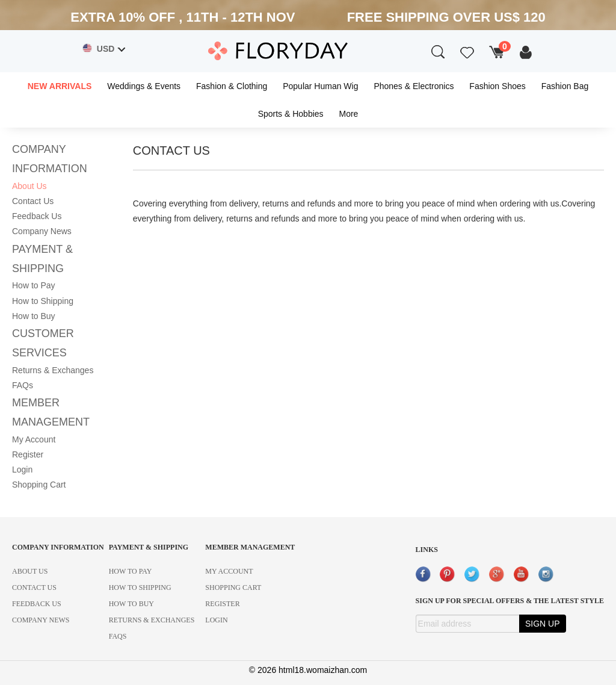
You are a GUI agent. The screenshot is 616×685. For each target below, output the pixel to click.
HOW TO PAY (131, 571)
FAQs (23, 385)
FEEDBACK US (37, 604)
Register (28, 454)
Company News (42, 231)
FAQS (118, 636)
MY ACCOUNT (229, 571)
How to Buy (34, 316)
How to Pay (34, 285)
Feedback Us (37, 216)
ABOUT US (30, 571)
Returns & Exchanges (53, 370)
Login (22, 470)
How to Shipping (43, 301)
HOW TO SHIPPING (140, 587)
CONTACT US (34, 587)
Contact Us (33, 201)
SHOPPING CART (233, 587)
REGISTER (222, 604)
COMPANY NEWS (41, 620)
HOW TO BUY (131, 604)
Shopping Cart (39, 485)
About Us (29, 186)
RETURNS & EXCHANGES (152, 620)
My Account (34, 439)
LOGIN (216, 620)
